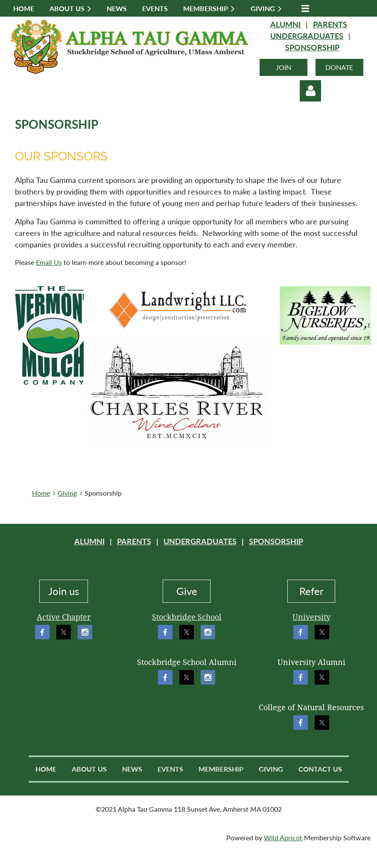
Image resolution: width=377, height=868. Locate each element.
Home (41, 493)
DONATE (339, 67)
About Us (89, 769)
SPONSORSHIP (312, 47)
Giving (67, 493)
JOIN (283, 67)
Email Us (49, 262)
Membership (221, 769)
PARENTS (330, 24)
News (132, 769)
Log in (310, 91)
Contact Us (320, 769)
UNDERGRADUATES (307, 36)
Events (170, 769)
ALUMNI (285, 24)
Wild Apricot (283, 838)
